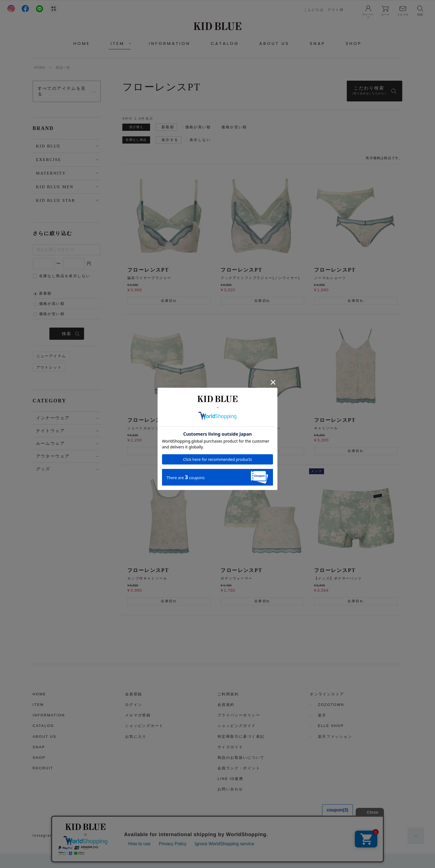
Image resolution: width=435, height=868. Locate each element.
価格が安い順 (52, 314)
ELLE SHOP (331, 726)
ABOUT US (274, 43)
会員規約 (226, 705)
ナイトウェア (50, 431)
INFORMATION (170, 43)
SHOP (354, 43)
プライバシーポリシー (239, 715)
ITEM (38, 705)
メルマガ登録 (138, 715)
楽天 (322, 715)
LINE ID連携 (230, 779)
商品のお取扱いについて (241, 758)
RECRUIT (43, 768)
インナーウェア (53, 418)
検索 (67, 334)
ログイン (134, 705)
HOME (82, 43)
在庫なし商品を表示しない (65, 276)
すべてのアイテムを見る (62, 91)
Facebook (72, 836)
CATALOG (225, 43)
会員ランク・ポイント (239, 768)
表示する (170, 140)
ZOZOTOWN (331, 705)
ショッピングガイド (237, 726)
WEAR (115, 836)
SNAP (317, 43)
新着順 (45, 293)
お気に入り (136, 736)
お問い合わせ (230, 789)
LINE (95, 836)
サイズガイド (230, 747)
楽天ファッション (335, 736)
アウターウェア (53, 456)
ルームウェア (50, 443)
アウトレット (49, 367)
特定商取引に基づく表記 (241, 736)
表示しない (200, 140)
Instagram (43, 836)
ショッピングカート (144, 726)
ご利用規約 (228, 694)
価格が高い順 (52, 304)
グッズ (43, 469)
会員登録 (134, 694)
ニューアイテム (51, 356)
